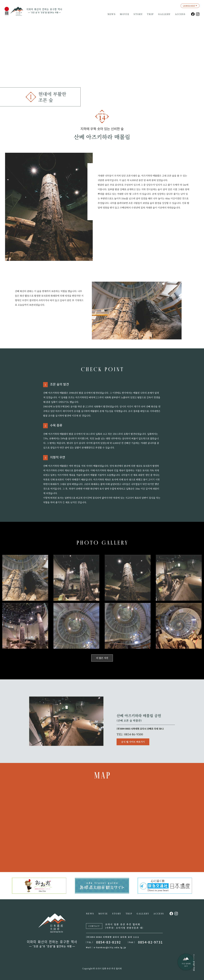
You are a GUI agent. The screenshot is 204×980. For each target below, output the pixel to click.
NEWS (112, 14)
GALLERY (164, 14)
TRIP (150, 14)
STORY (138, 14)
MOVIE (125, 14)
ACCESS (180, 14)
